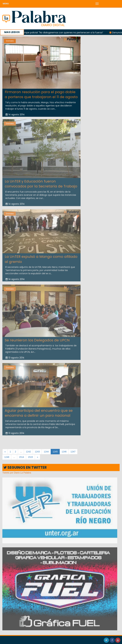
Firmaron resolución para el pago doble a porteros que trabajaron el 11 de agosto (41, 94)
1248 (7, 457)
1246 (64, 452)
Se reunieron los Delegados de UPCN (37, 339)
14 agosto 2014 (15, 115)
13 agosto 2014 (15, 357)
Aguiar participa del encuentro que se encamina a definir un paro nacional (39, 412)
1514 (22, 457)
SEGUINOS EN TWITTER (25, 467)
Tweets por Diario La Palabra (17, 473)
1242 (28, 452)
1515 (30, 457)
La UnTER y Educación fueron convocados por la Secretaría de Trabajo (41, 183)
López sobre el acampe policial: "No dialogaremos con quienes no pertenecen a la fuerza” (55, 33)
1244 (46, 452)
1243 (37, 452)
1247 (73, 452)
